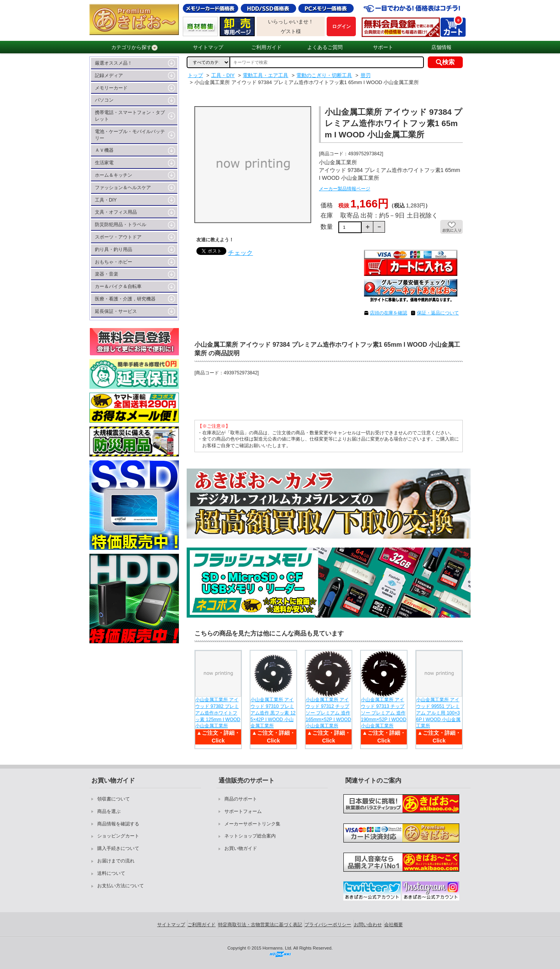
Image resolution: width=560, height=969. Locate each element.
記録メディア (109, 75)
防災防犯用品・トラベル (121, 225)
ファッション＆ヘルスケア (123, 188)
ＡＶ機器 (104, 150)
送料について (111, 873)
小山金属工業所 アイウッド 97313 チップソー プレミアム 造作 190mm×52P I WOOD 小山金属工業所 (384, 713)
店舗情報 (441, 47)
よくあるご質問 (325, 47)
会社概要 (394, 925)
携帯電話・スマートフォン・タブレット (130, 116)
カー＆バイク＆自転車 (118, 286)
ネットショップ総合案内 (250, 836)
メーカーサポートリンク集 (252, 824)
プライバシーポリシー (328, 925)
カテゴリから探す (134, 47)
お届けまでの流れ (116, 861)
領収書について (114, 799)
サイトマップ (208, 47)
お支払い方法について (121, 886)
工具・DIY (106, 200)
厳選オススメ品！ (114, 63)
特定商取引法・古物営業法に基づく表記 (260, 925)
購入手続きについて (118, 848)
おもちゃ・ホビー (114, 262)
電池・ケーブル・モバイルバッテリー (130, 135)
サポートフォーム (243, 811)
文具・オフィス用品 (116, 212)
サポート (383, 47)
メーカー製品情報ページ (345, 189)
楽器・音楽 (107, 274)
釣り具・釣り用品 (114, 249)
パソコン (104, 100)
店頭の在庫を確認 (388, 313)
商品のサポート (241, 799)
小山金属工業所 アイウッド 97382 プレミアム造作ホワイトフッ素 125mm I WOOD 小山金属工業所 (218, 713)
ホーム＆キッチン (114, 175)
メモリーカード (111, 88)
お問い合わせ (368, 925)
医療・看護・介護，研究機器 (125, 299)
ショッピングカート (118, 836)
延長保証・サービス (116, 311)
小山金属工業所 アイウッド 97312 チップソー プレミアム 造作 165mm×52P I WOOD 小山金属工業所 (328, 713)
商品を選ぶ (109, 811)
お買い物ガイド (241, 848)
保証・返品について (438, 313)
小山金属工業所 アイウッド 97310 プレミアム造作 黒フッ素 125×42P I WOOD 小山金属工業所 (273, 713)
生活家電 (104, 163)
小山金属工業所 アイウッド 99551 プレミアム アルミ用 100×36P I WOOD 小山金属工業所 (438, 713)
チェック (240, 253)
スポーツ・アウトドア (118, 237)
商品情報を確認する (118, 824)
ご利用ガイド (266, 47)
